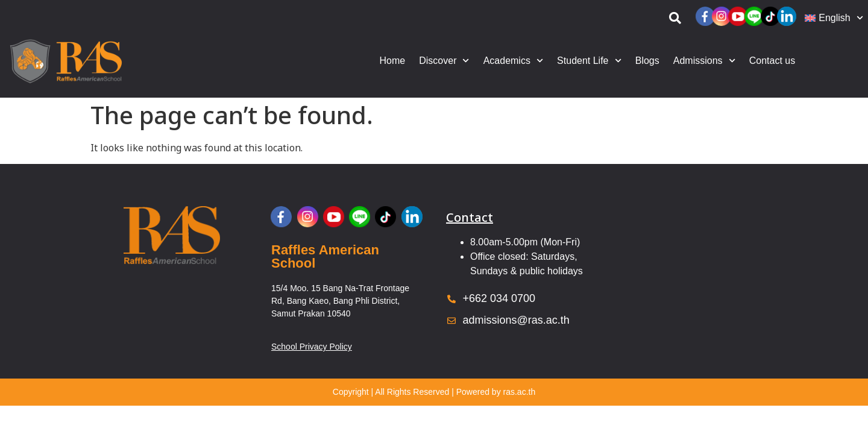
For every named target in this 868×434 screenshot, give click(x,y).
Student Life (589, 61)
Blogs (647, 61)
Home (393, 61)
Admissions (704, 61)
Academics (513, 61)
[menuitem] (833, 18)
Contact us (772, 61)
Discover (444, 61)
